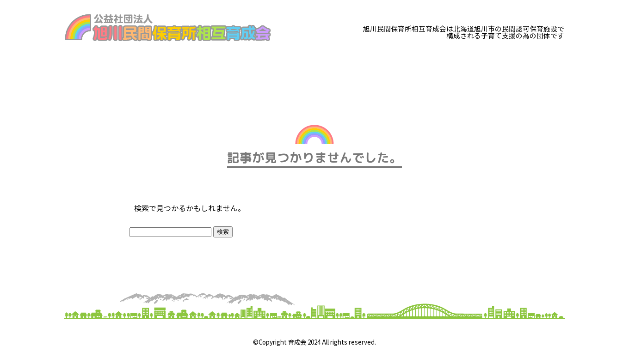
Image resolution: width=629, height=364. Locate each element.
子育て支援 (229, 67)
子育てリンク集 (439, 67)
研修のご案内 (160, 67)
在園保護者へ (298, 67)
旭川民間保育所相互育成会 (168, 28)
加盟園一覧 (367, 67)
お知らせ (508, 67)
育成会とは (92, 67)
